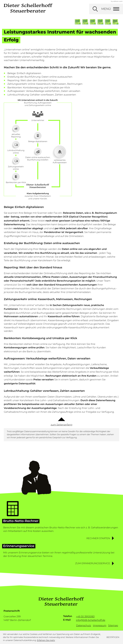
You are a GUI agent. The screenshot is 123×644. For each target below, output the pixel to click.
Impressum (100, 625)
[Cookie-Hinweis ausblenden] (113, 637)
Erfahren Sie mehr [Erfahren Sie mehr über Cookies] (46, 640)
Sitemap (113, 625)
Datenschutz (84, 625)
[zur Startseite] (28, 8)
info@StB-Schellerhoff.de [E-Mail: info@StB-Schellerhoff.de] (91, 620)
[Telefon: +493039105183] (85, 617)
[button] (101, 538)
